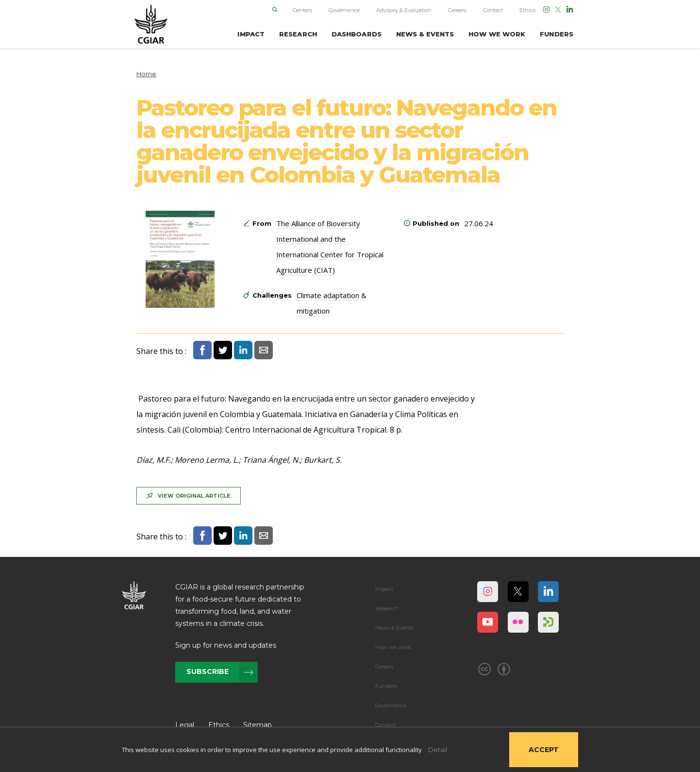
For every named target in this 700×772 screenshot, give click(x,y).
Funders (386, 686)
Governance (344, 10)
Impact (384, 589)
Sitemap (258, 725)
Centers (302, 10)
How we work (393, 647)
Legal (185, 725)
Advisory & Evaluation (404, 10)
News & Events (394, 628)
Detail (438, 750)
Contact (493, 10)
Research (387, 608)
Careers (457, 10)
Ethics (527, 10)
